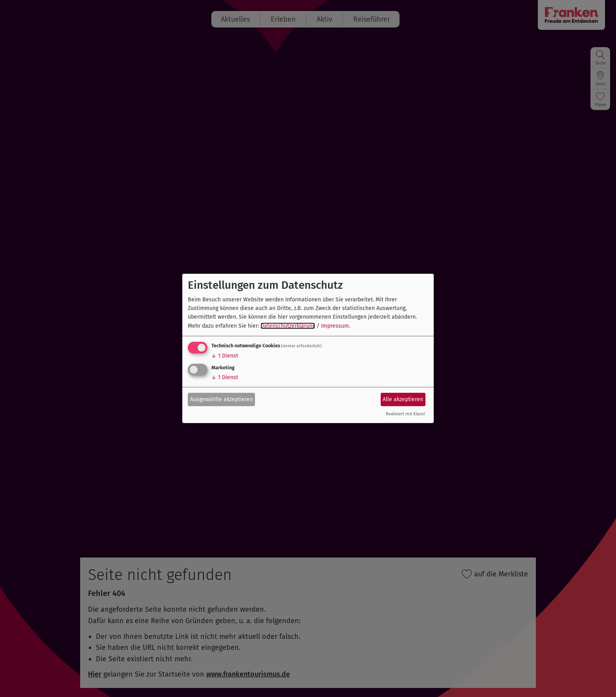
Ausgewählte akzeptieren (222, 399)
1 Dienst (225, 356)
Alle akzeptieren (403, 399)
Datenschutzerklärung (288, 326)
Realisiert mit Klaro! (405, 414)
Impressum (335, 326)
